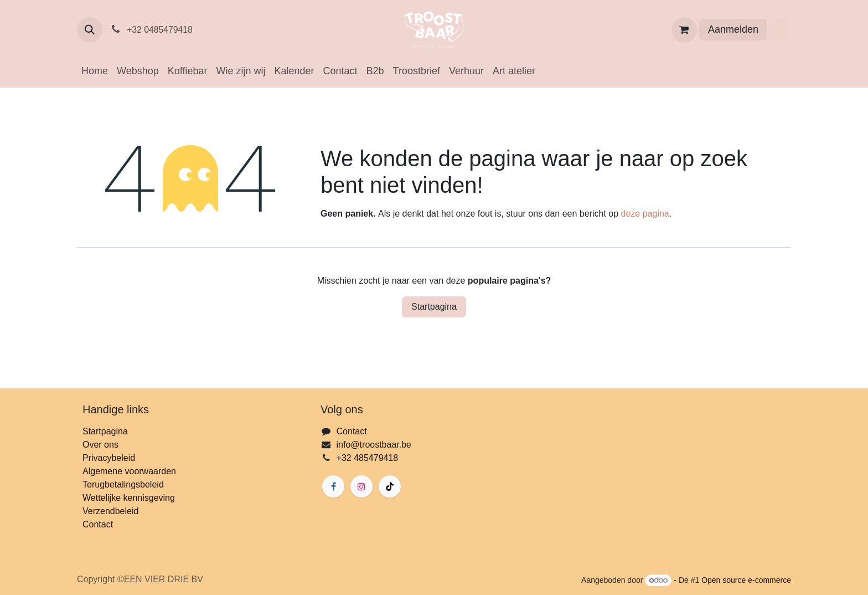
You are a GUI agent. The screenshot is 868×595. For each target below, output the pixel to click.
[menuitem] (95, 71)
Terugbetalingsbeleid (123, 484)
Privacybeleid (109, 458)
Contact (98, 524)
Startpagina (434, 307)
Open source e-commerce (746, 580)
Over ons (100, 445)
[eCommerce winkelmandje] (684, 30)
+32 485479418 (368, 458)
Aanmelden (733, 29)
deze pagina (645, 214)
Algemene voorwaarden (129, 471)
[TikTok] (390, 486)
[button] (90, 30)
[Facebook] (333, 486)
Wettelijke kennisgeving (129, 498)
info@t (349, 445)
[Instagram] (361, 486)
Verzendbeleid (110, 511)
